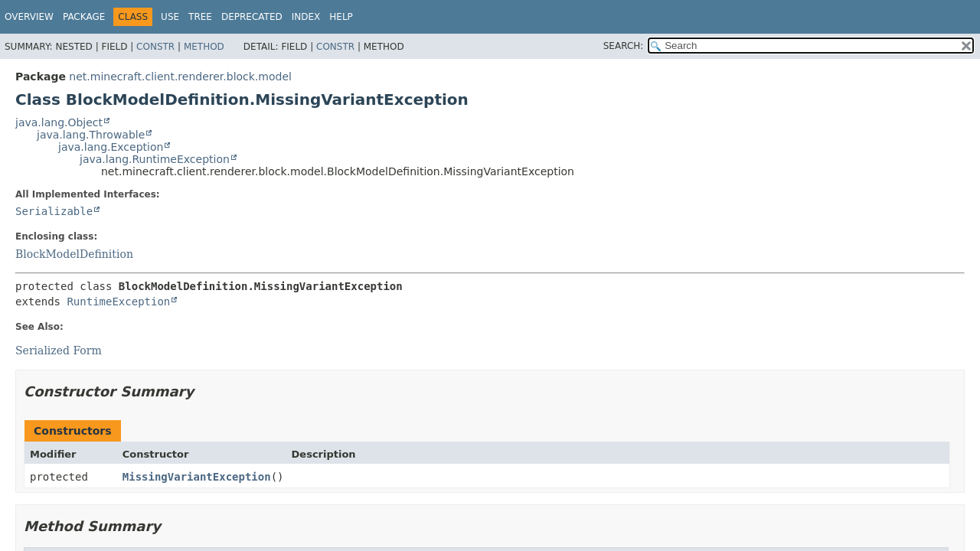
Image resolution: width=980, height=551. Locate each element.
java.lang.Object (59, 122)
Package (84, 17)
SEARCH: (624, 46)
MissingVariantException (197, 477)
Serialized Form (59, 350)
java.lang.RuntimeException (155, 159)
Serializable (54, 211)
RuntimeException (118, 302)
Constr (155, 47)
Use (170, 17)
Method (204, 47)
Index (306, 17)
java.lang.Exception (111, 147)
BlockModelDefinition (74, 254)
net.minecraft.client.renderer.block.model (180, 77)
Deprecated (252, 17)
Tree (200, 17)
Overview (29, 17)
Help (341, 17)
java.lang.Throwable (91, 135)
